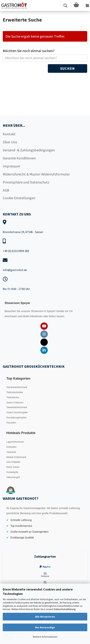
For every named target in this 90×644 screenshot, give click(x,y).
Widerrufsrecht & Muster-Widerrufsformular (36, 174)
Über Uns (10, 142)
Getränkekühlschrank (17, 387)
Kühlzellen (11, 447)
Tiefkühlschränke (15, 392)
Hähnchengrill (13, 477)
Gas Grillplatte (13, 462)
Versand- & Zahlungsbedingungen (29, 150)
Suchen (67, 68)
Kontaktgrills (12, 472)
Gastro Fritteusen (15, 403)
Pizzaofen (11, 423)
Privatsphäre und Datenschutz (26, 182)
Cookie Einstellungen (19, 198)
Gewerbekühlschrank (17, 407)
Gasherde (11, 452)
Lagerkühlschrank (15, 442)
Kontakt (9, 134)
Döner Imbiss (13, 467)
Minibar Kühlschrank (16, 457)
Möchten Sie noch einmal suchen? (29, 51)
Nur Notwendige (45, 627)
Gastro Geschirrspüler (17, 412)
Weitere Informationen (45, 637)
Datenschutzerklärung (65, 609)
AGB (6, 190)
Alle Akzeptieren (45, 617)
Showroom (38, 311)
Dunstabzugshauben (16, 418)
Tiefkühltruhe (13, 398)
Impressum (11, 166)
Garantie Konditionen (19, 158)
